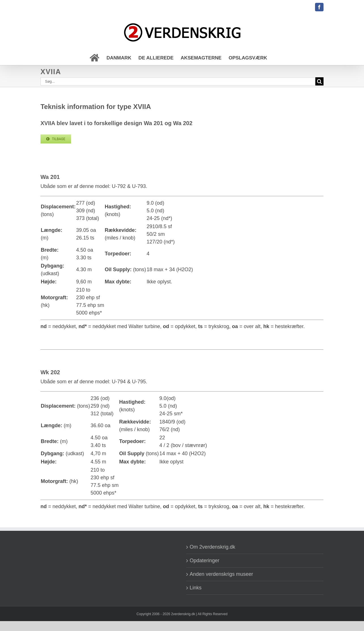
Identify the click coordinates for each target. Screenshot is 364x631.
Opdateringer (205, 561)
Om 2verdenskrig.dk (212, 547)
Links (196, 588)
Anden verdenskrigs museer (221, 574)
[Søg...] (178, 81)
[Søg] (319, 81)
